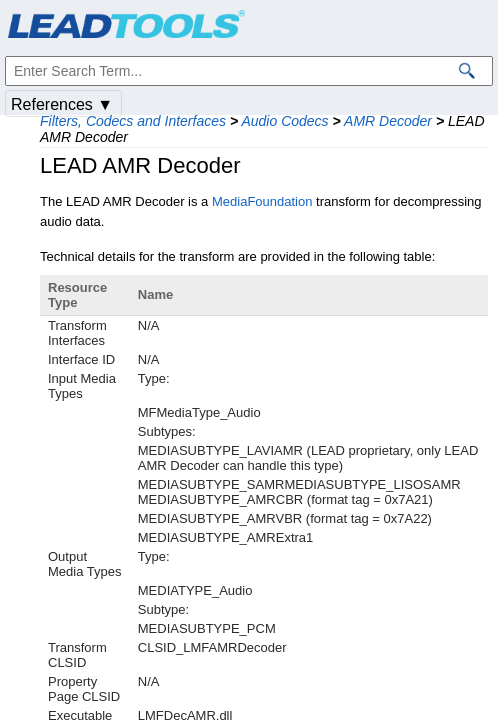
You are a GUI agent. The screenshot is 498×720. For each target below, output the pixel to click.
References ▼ (62, 104)
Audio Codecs (284, 121)
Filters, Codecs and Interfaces (133, 121)
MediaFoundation (262, 201)
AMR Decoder (388, 121)
